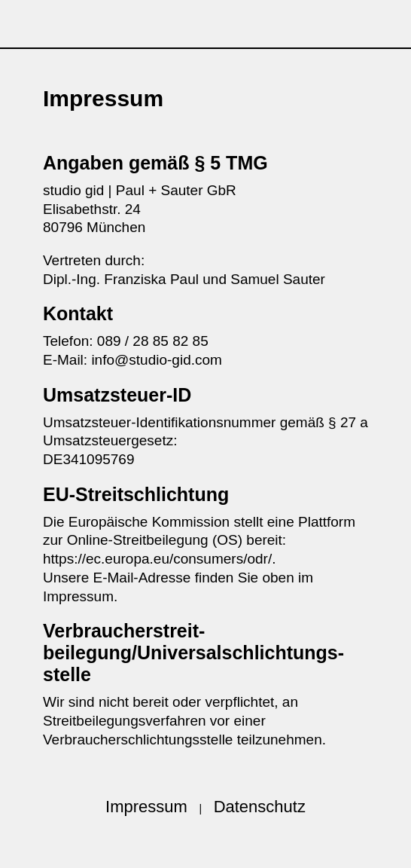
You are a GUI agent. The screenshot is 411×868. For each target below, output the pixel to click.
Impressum (146, 807)
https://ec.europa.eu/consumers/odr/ (157, 559)
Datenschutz (260, 807)
